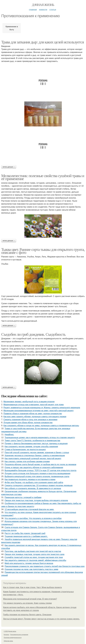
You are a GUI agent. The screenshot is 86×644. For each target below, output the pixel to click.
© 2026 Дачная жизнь (10, 631)
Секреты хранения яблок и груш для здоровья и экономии (30, 420)
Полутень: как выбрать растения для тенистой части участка (33, 551)
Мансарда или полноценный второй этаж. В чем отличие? (30, 599)
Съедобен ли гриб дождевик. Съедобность (33, 334)
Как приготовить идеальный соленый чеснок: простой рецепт (33, 458)
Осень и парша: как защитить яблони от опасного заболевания (34, 467)
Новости (43, 10)
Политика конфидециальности (13, 638)
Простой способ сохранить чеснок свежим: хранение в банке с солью (37, 452)
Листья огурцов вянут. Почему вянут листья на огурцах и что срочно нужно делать (41, 619)
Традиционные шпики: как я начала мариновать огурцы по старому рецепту (40, 438)
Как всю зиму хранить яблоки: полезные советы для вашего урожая (35, 417)
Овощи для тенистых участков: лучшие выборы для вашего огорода (36, 500)
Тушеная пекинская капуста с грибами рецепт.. (26, 536)
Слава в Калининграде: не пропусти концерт (25, 449)
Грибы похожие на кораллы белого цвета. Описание (27, 615)
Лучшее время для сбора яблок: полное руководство (28, 423)
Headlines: (9, 435)
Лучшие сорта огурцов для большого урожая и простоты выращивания (38, 473)
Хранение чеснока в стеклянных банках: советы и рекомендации (35, 455)
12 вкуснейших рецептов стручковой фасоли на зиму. (29, 509)
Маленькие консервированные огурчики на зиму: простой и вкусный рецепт (39, 411)
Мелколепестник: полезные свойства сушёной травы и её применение (43, 177)
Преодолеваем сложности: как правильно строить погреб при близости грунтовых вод (45, 566)
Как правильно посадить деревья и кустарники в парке (30, 479)
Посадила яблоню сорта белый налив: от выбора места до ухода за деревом (40, 464)
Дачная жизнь (43, 5)
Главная (33, 10)
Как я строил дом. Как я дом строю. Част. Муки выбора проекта (32, 587)
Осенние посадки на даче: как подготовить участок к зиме (31, 569)
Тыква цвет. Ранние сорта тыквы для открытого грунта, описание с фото (43, 251)
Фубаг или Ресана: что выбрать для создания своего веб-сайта (34, 482)
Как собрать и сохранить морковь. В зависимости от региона (33, 488)
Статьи (53, 10)
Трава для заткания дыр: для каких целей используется (43, 42)
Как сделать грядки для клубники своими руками (27, 461)
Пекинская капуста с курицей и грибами (23, 497)
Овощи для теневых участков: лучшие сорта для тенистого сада (35, 554)
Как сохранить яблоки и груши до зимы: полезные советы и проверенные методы (41, 426)
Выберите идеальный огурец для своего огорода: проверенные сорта (37, 476)
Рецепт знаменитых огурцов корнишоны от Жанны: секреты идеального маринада (42, 408)
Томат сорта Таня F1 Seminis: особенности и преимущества (32, 441)
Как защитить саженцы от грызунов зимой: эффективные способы (35, 560)
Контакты (6, 635)
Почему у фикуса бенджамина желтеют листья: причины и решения (36, 443)
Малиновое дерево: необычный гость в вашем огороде (29, 402)
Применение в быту (12, 28)
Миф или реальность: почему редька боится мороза (29, 563)
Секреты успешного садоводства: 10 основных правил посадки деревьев (39, 485)
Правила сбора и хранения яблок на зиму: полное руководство (33, 414)
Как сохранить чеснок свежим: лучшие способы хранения (31, 446)
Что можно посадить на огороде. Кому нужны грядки (27, 603)
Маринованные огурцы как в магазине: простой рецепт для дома (34, 405)
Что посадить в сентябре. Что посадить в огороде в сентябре (33, 518)
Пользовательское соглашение (19, 635)
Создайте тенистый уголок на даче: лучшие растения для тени (34, 557)
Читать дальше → (9, 167)
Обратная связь (8, 641)
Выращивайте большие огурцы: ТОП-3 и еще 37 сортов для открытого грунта (41, 470)
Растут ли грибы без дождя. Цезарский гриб (25, 533)
